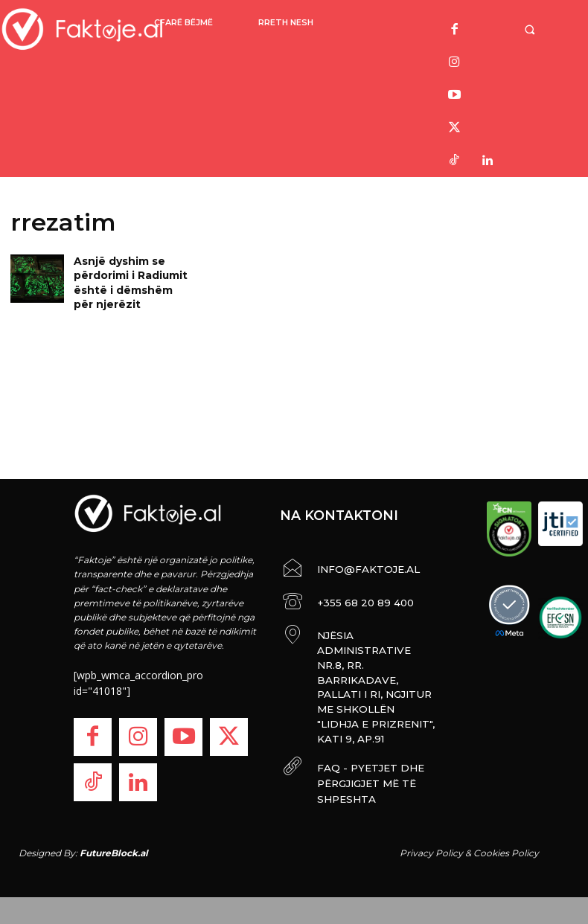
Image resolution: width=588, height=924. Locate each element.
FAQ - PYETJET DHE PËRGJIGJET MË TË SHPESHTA (359, 715)
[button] (532, 29)
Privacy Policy (431, 842)
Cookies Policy (506, 842)
